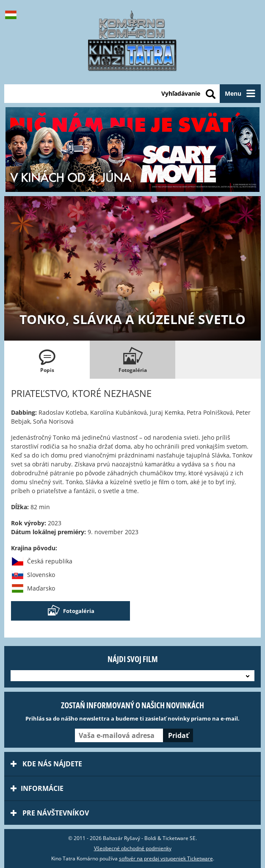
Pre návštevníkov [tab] (50, 813)
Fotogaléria (71, 611)
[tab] (47, 360)
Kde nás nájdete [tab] (46, 764)
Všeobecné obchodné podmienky (133, 848)
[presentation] (47, 360)
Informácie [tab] (37, 788)
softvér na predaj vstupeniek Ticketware (166, 858)
